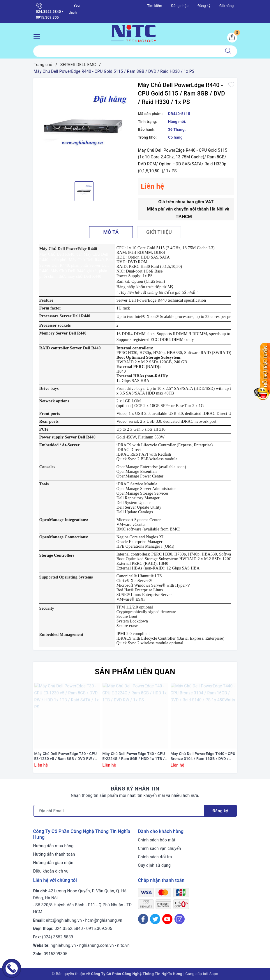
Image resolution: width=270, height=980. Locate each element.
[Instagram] (180, 919)
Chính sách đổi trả (155, 857)
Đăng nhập (180, 6)
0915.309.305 (99, 928)
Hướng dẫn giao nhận (53, 863)
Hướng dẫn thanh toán (54, 854)
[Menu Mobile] (38, 36)
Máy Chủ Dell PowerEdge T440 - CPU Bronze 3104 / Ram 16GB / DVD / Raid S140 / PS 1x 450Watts (203, 756)
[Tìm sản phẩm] (126, 51)
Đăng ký (204, 6)
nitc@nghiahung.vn (64, 920)
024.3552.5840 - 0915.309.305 (50, 11)
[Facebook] (143, 919)
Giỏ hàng (226, 6)
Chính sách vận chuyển (160, 848)
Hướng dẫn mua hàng (53, 846)
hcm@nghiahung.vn (104, 920)
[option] (84, 129)
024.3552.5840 (69, 928)
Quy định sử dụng (155, 865)
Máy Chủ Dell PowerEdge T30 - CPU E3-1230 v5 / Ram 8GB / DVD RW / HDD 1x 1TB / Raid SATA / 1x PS (66, 756)
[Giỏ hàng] (232, 38)
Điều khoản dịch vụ (51, 871)
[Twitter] (155, 919)
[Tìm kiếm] (228, 51)
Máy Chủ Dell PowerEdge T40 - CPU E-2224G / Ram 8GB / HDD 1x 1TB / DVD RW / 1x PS (134, 756)
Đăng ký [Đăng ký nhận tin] (220, 811)
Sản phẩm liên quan (135, 672)
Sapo (214, 974)
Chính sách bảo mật (157, 840)
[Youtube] (167, 919)
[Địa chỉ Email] (119, 811)
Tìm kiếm (155, 6)
